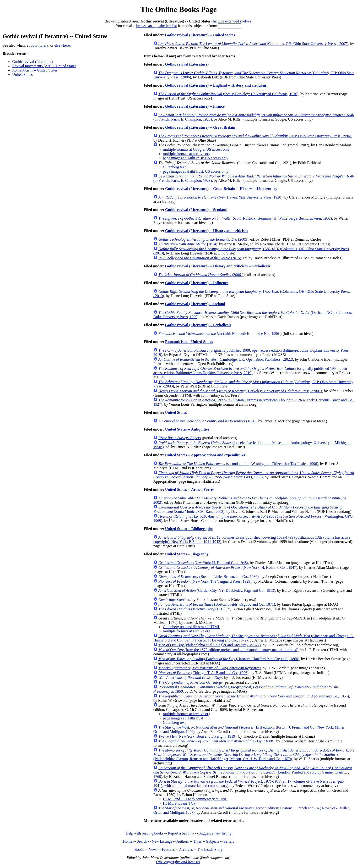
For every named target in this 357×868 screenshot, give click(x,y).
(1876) (207, 421)
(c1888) (216, 741)
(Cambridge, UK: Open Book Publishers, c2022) (226, 359)
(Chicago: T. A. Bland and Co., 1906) (203, 673)
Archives (186, 849)
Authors (183, 841)
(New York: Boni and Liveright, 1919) (197, 736)
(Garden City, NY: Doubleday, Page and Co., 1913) (217, 590)
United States (22, 75)
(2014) (188, 244)
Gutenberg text (174, 167)
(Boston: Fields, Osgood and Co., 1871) (217, 604)
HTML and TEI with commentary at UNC (195, 799)
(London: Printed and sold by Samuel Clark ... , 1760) (253, 772)
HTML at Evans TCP (179, 803)
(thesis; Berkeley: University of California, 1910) (228, 94)
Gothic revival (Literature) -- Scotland (196, 210)
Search (142, 841)
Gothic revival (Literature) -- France (195, 106)
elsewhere (62, 45)
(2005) (203, 239)
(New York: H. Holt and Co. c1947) (228, 567)
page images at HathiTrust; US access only (196, 158)
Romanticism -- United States (35, 70)
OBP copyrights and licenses (178, 862)
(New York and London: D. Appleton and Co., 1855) (254, 696)
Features (168, 849)
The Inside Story (210, 849)
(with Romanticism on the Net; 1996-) (220, 334)
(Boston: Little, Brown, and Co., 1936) (209, 577)
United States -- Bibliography (189, 529)
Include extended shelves (232, 21)
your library (40, 45)
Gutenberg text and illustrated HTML (192, 627)
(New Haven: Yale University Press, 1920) (220, 197)
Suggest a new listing (215, 833)
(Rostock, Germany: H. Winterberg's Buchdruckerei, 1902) (245, 218)
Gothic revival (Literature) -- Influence (197, 283)
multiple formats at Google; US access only (196, 149)
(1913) (192, 609)
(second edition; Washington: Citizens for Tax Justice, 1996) (238, 464)
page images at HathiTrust (183, 718)
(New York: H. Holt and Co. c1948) (203, 563)
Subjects (213, 841)
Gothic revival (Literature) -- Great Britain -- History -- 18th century (221, 189)
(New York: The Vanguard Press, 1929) (205, 581)
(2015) (200, 258)
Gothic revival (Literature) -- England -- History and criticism (216, 85)
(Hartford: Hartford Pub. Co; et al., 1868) (229, 659)
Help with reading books (145, 833)
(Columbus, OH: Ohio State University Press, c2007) (253, 44)
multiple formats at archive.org (187, 154)
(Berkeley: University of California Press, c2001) (240, 391)
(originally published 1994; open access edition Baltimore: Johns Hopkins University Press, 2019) (250, 371)
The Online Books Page (178, 9)
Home (128, 841)
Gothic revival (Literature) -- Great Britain (200, 127)
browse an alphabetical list (157, 26)
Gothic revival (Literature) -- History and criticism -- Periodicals (218, 266)
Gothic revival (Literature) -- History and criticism (206, 231)
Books (139, 849)
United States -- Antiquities (187, 429)
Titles (197, 841)
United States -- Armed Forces (190, 489)
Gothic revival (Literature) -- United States (200, 35)
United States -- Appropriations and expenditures (205, 455)
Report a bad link (181, 833)
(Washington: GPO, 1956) (254, 475)
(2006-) (201, 275)
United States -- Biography (187, 554)
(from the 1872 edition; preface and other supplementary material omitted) (228, 650)
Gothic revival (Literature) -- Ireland (195, 304)
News (153, 849)
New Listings (162, 841)
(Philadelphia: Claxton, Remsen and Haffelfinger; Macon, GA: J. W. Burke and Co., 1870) (254, 755)
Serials (229, 841)
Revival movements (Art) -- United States (44, 66)
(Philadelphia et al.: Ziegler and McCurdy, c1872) (210, 645)
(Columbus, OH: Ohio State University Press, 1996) (255, 136)
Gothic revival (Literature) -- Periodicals (198, 325)
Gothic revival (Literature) (32, 62)
